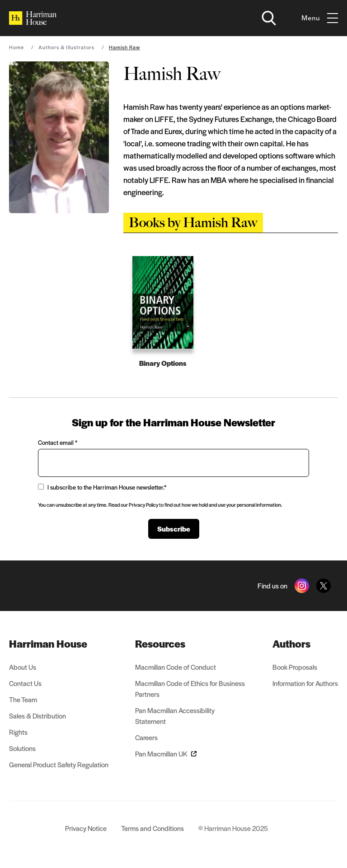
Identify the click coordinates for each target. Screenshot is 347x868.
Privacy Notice (86, 828)
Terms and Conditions (152, 828)
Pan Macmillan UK (166, 754)
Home (16, 47)
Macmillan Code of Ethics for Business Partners (190, 688)
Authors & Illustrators (66, 47)
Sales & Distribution (38, 716)
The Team (23, 699)
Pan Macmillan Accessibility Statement (175, 716)
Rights (18, 732)
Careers (146, 737)
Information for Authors (305, 683)
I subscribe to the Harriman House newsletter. (102, 487)
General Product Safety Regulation (59, 764)
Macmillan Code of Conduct (176, 667)
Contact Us (25, 683)
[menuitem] (59, 644)
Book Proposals (295, 667)
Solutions (22, 748)
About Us (23, 667)
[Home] (33, 18)
